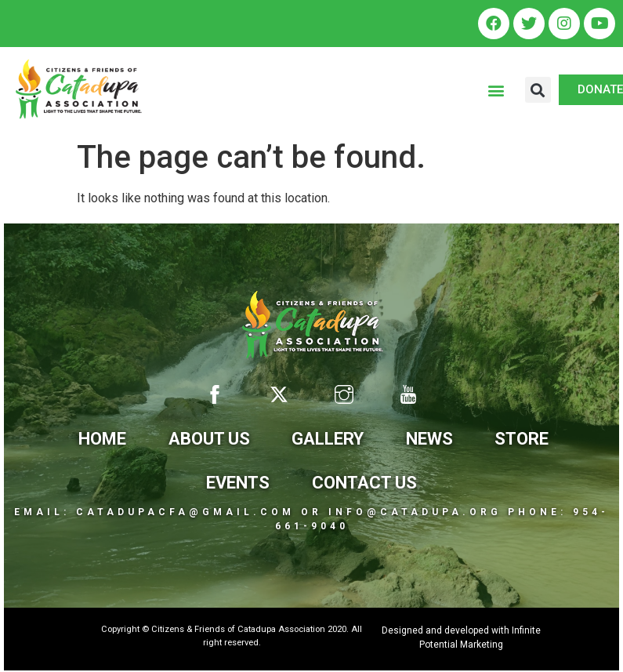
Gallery (328, 439)
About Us (209, 439)
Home (102, 439)
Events (238, 483)
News (429, 439)
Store (522, 439)
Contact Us (364, 483)
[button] (496, 90)
